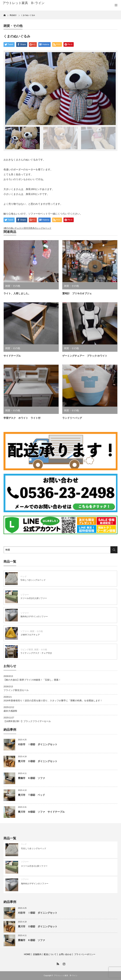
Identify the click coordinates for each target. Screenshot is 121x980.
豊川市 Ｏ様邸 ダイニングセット (38, 761)
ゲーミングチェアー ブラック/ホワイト (85, 356)
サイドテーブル (12, 356)
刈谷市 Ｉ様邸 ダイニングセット (38, 744)
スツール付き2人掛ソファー (34, 598)
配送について (50, 954)
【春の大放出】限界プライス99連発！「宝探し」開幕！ (32, 680)
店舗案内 (37, 954)
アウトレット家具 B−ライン (66, 976)
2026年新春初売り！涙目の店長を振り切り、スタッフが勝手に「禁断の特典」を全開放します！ (53, 701)
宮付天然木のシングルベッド (38, 228)
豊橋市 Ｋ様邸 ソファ (31, 778)
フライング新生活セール (16, 690)
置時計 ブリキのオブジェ (77, 294)
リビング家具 (27, 650)
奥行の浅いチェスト (14, 228)
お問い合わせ (65, 954)
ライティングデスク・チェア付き (36, 653)
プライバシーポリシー (85, 954)
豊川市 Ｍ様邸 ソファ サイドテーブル (41, 812)
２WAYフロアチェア (30, 635)
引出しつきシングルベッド (33, 580)
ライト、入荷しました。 (17, 294)
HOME (27, 954)
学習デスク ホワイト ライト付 (22, 418)
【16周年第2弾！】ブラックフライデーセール (27, 721)
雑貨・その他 (13, 26)
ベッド (24, 576)
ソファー (25, 595)
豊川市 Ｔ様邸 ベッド (31, 795)
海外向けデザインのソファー (34, 617)
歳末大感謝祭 (10, 711)
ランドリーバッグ (73, 418)
